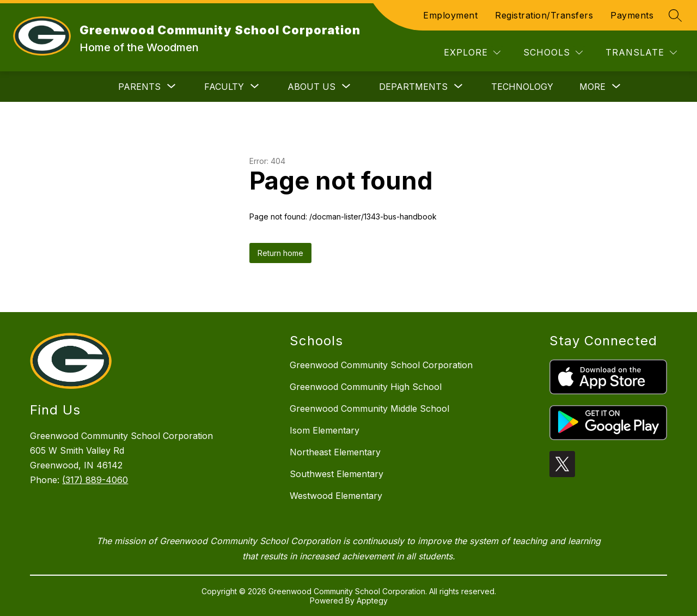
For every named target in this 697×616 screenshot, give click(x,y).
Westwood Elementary (336, 496)
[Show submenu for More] (592, 87)
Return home (280, 253)
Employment (450, 15)
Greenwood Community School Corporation (381, 365)
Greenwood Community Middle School (369, 408)
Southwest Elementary (337, 474)
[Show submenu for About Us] (311, 87)
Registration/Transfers (544, 15)
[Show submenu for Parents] (139, 87)
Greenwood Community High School (366, 387)
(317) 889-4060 (95, 480)
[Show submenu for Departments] (413, 87)
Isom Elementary (325, 430)
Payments (632, 15)
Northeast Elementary (335, 452)
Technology (522, 87)
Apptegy (372, 600)
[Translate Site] (641, 53)
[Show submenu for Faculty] (224, 87)
